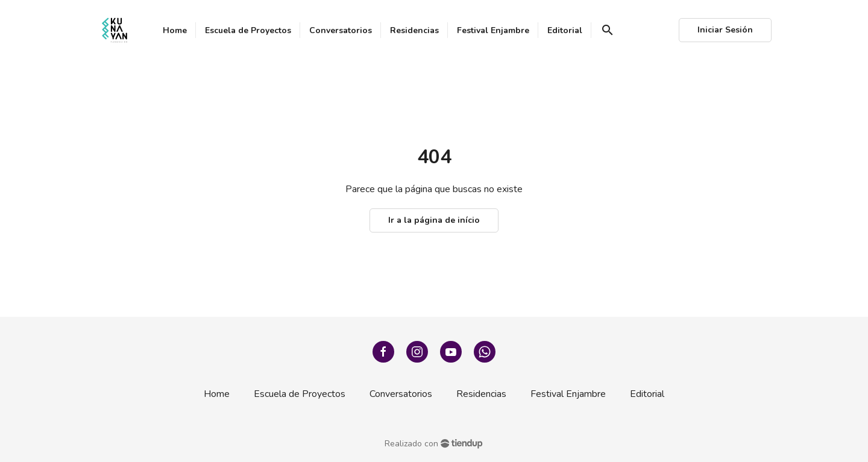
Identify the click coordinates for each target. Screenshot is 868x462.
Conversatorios (401, 394)
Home (217, 394)
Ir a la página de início (434, 220)
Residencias (481, 394)
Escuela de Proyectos (300, 394)
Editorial (647, 394)
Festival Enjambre (568, 394)
